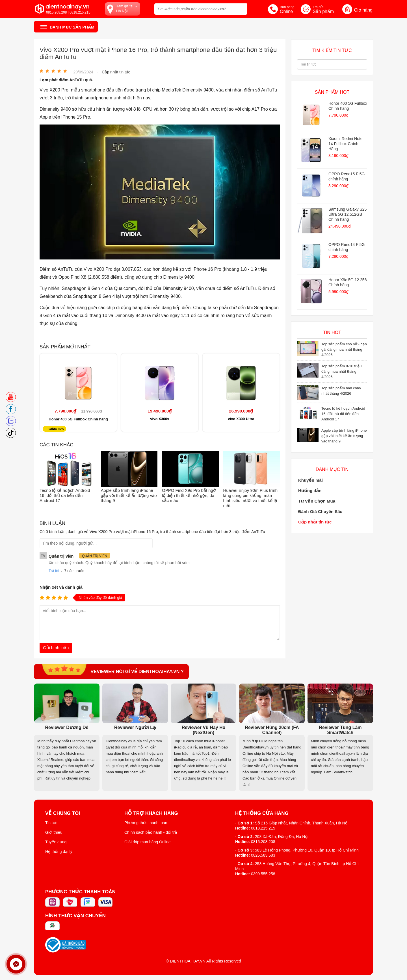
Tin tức (51, 823)
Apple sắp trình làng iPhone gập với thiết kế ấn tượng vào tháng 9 (129, 495)
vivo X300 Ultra (241, 419)
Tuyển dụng (56, 842)
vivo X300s (160, 419)
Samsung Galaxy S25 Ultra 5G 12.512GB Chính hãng (348, 214)
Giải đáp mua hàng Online (147, 842)
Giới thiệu (54, 832)
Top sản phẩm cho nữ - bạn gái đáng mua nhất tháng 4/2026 (344, 349)
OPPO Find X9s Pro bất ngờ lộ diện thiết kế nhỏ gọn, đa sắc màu (189, 495)
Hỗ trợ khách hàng (151, 813)
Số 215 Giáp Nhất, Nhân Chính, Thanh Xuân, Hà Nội (302, 823)
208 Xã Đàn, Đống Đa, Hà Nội (282, 837)
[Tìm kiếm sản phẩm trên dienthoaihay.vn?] (201, 9)
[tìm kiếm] (241, 8)
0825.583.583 (263, 855)
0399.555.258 (263, 874)
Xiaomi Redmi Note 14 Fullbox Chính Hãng (346, 144)
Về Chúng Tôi (63, 813)
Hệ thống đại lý (59, 852)
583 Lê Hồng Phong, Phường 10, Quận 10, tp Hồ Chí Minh (307, 850)
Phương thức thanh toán (146, 823)
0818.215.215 (263, 828)
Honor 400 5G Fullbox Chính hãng (78, 419)
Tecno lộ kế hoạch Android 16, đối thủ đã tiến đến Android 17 (65, 495)
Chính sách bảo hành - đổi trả (151, 832)
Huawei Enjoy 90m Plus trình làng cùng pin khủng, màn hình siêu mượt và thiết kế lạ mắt (251, 498)
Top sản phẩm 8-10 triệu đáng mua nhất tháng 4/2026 (341, 371)
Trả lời (54, 571)
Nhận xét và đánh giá (61, 587)
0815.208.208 (263, 842)
